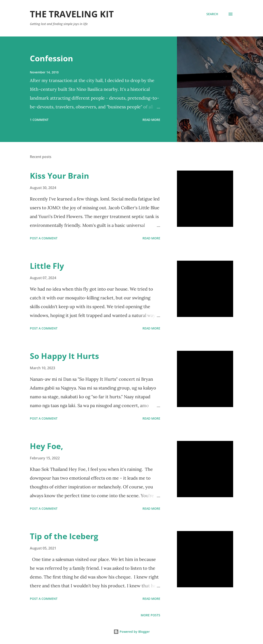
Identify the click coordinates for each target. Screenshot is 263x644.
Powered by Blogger (132, 632)
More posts (150, 615)
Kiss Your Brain (59, 176)
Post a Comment (44, 238)
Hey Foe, (46, 446)
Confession (51, 58)
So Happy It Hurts (64, 356)
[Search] (212, 14)
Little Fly (47, 266)
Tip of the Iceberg (64, 536)
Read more (151, 120)
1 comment (39, 120)
